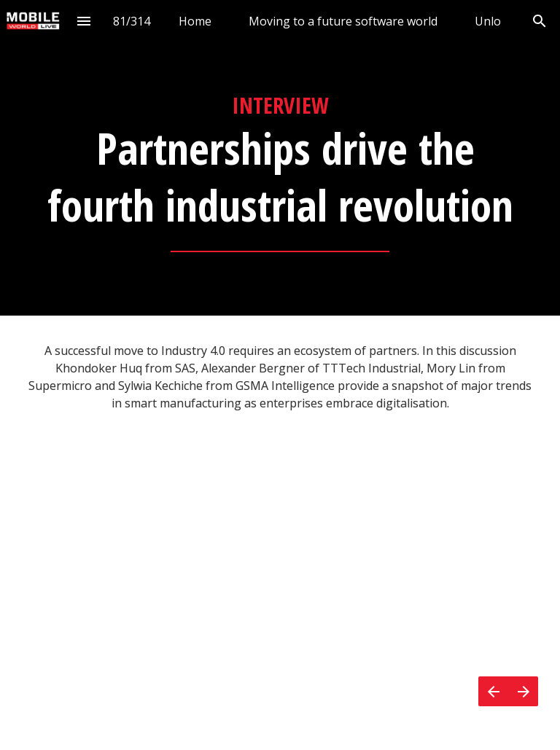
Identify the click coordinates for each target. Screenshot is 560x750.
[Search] (539, 21)
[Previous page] (493, 691)
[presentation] (280, 158)
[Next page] (523, 691)
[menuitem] (195, 21)
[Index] (84, 21)
